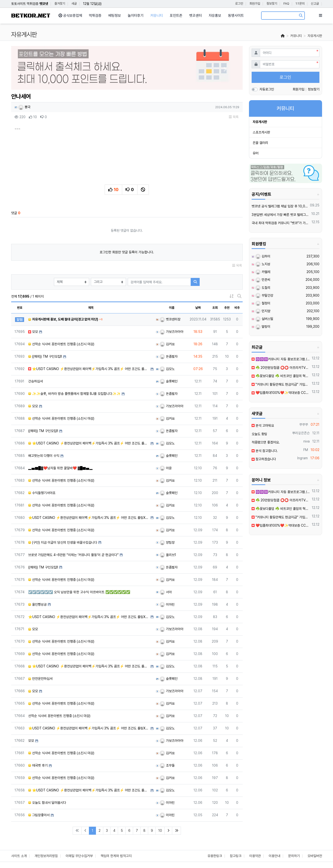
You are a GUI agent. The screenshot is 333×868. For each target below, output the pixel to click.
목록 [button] (234, 117)
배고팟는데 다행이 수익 (44, 456)
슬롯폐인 (169, 381)
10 (160, 831)
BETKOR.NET (31, 16)
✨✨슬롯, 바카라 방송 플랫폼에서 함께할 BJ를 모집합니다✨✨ (74, 394)
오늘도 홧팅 (259, 434)
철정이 (263, 303)
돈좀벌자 (169, 356)
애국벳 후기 (38, 765)
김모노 (167, 369)
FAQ (286, 4)
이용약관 (255, 856)
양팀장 (167, 542)
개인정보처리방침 (46, 856)
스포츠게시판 (261, 132)
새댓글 (257, 414)
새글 (74, 4)
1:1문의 (300, 4)
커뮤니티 (296, 36)
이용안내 (274, 856)
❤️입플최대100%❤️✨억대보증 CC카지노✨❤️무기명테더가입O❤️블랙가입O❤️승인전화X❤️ (281, 393)
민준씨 (263, 280)
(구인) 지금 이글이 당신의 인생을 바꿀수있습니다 (63, 542)
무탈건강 (264, 295)
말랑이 (263, 327)
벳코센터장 (170, 319)
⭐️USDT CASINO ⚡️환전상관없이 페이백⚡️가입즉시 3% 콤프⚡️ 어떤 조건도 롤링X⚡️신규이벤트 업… (89, 369)
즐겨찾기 (60, 4)
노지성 (263, 264)
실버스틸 (264, 319)
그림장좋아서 (39, 815)
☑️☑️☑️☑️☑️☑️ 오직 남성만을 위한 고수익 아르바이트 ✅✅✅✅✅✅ (79, 592)
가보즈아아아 (171, 332)
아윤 (166, 468)
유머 (256, 153)
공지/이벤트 (261, 194)
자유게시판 (315, 36)
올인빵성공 (37, 604)
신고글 (315, 4)
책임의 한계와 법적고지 (116, 856)
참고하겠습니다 (264, 459)
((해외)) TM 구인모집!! (45, 356)
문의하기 (294, 856)
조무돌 (167, 765)
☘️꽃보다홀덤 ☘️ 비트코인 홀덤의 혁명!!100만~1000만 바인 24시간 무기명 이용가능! (281, 376)
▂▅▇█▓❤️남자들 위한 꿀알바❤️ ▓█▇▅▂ (60, 468)
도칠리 (263, 288)
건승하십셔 (35, 381)
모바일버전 (315, 856)
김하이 (263, 256)
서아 (166, 592)
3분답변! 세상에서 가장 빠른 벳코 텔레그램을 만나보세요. (281, 215)
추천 (227, 308)
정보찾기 (272, 4)
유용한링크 (215, 856)
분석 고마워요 (263, 425)
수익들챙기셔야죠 (42, 493)
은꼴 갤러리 (260, 143)
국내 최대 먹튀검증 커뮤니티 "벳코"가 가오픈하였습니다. (281, 223)
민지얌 (263, 311)
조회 (215, 308)
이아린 (167, 604)
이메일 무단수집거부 (79, 856)
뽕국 (24, 107)
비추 (237, 308)
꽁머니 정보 (261, 480)
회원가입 (255, 4)
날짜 (198, 308)
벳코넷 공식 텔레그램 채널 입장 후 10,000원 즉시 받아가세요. (280, 206)
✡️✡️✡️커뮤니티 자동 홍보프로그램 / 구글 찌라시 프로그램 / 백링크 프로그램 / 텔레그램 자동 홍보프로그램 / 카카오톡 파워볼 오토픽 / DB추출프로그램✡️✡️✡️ (281, 359)
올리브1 (168, 555)
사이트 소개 (19, 856)
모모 (33, 332)
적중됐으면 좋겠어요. (266, 442)
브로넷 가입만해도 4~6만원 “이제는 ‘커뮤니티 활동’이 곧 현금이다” (73, 555)
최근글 (257, 347)
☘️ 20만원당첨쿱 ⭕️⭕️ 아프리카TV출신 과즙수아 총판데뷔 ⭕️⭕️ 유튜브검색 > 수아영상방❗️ (281, 368)
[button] (29, 69)
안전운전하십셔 (40, 679)
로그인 (239, 4)
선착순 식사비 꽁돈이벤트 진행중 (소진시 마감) (61, 344)
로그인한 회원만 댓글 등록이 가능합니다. (127, 252)
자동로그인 (267, 89)
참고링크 (236, 856)
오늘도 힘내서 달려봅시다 (47, 803)
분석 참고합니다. (265, 451)
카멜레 (263, 272)
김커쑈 (167, 344)
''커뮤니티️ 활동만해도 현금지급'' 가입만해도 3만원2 (281, 384)
